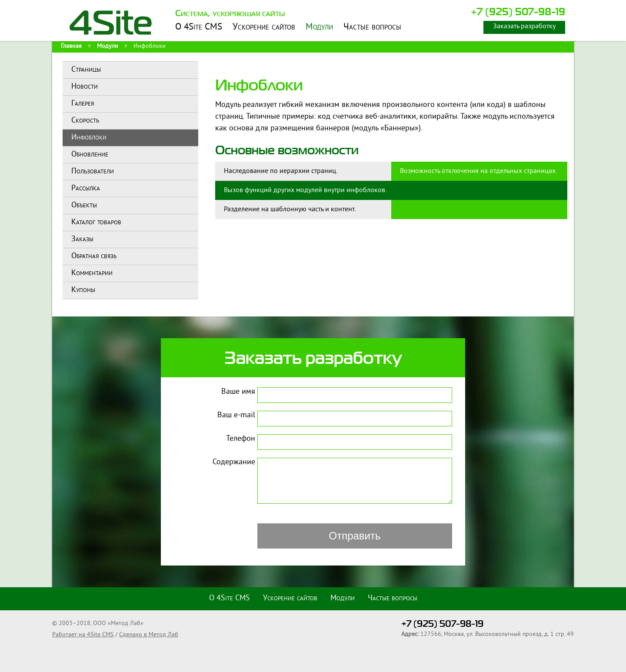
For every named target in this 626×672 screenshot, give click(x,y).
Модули (319, 27)
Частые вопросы (372, 27)
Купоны (83, 290)
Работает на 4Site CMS (83, 635)
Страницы (86, 70)
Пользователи (93, 171)
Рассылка (86, 188)
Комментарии (92, 273)
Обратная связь (94, 256)
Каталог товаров (96, 222)
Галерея (83, 104)
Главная (71, 46)
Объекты (84, 205)
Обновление (90, 155)
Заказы (82, 239)
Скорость (85, 121)
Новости (85, 87)
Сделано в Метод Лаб (149, 635)
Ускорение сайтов (264, 27)
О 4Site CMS (199, 27)
